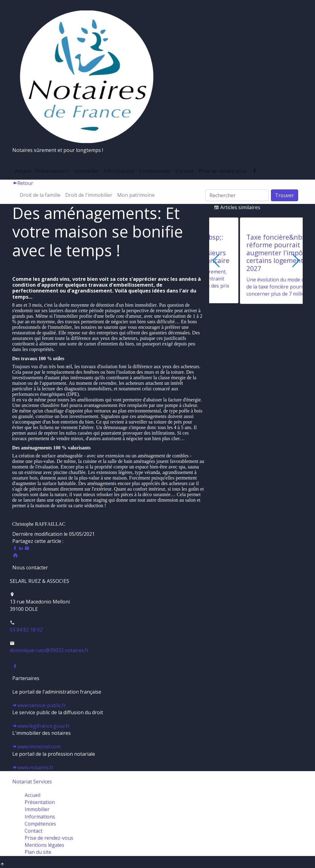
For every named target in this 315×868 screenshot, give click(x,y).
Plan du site (38, 852)
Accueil (23, 171)
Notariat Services (32, 782)
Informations (119, 171)
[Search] (237, 195)
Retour (23, 183)
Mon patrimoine (136, 195)
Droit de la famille (40, 195)
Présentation (40, 802)
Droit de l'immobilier (89, 195)
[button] (295, 261)
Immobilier (87, 171)
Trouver (285, 195)
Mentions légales (44, 845)
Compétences (155, 171)
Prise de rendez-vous (223, 171)
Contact (185, 171)
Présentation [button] (50, 171)
